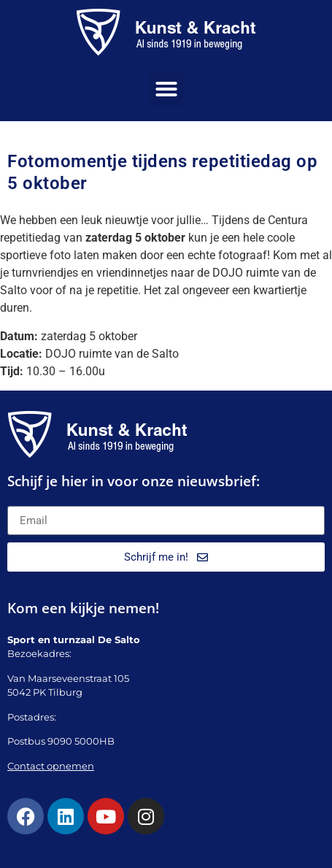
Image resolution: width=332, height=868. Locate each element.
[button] (166, 89)
